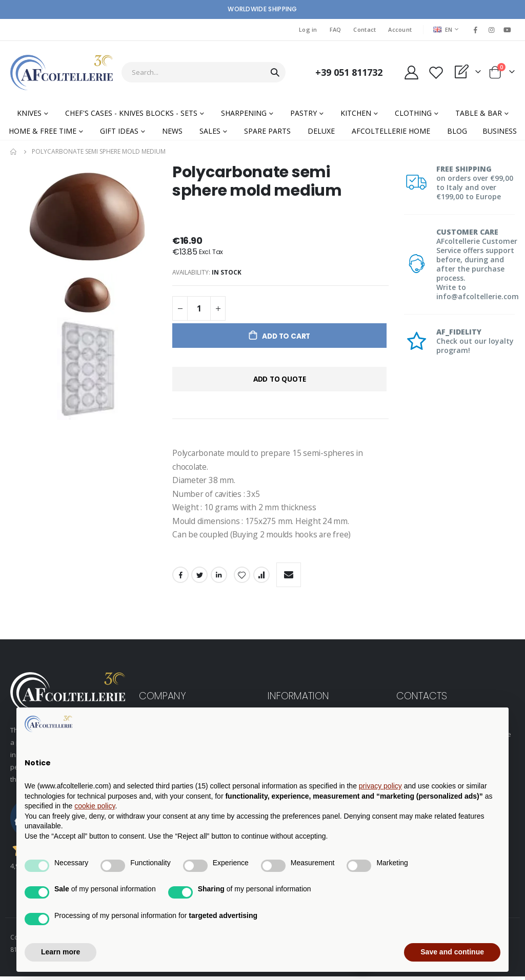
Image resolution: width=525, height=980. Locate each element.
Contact (365, 29)
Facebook (180, 578)
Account (400, 29)
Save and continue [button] (452, 952)
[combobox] (204, 72)
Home (14, 152)
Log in (308, 29)
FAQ (336, 29)
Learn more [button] (60, 952)
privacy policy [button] (380, 786)
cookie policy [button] (95, 806)
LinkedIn (219, 578)
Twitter (199, 578)
